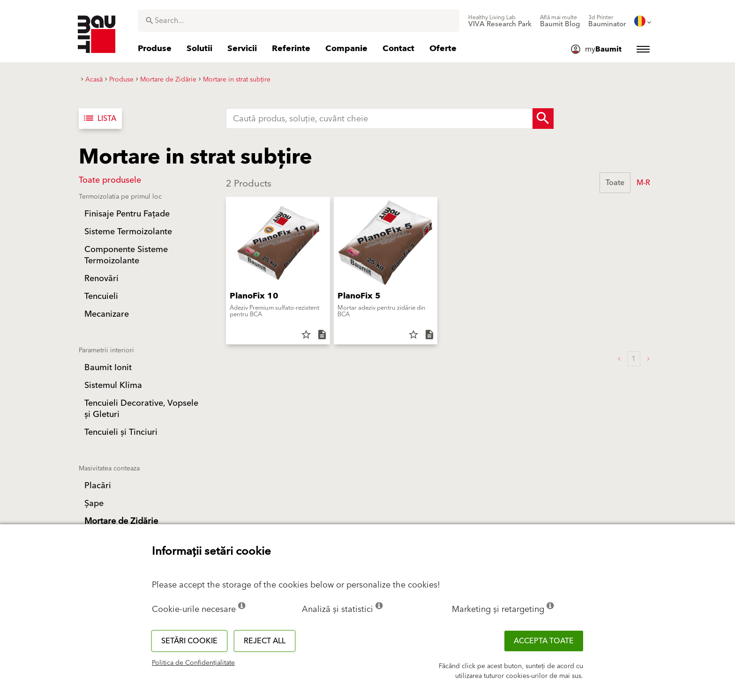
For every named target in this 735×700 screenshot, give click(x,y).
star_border (306, 335)
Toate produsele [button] (110, 180)
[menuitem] (500, 21)
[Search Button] (543, 119)
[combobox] (299, 21)
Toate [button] (615, 183)
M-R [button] (643, 183)
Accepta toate (544, 641)
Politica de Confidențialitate (193, 663)
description (322, 335)
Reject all (265, 641)
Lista (99, 119)
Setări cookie (189, 641)
